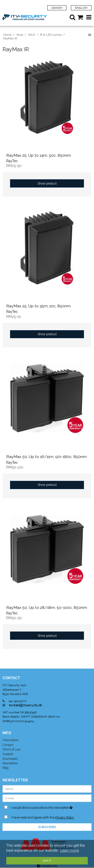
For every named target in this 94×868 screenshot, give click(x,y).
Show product (47, 183)
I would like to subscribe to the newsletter (44, 807)
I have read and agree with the (43, 817)
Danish (57, 8)
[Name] (47, 788)
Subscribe (47, 827)
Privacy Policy (65, 817)
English (81, 8)
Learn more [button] (70, 850)
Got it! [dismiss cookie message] (47, 861)
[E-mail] (47, 798)
